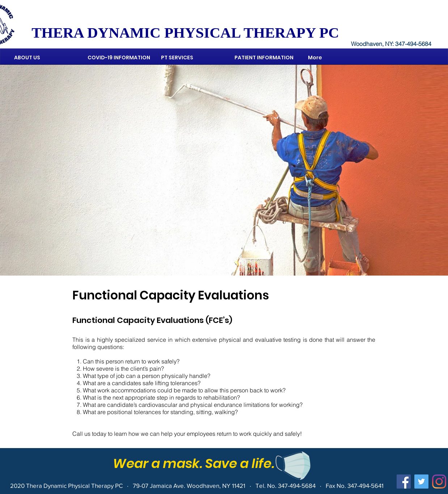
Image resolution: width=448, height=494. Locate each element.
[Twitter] (421, 482)
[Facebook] (404, 482)
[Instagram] (439, 482)
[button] (192, 58)
